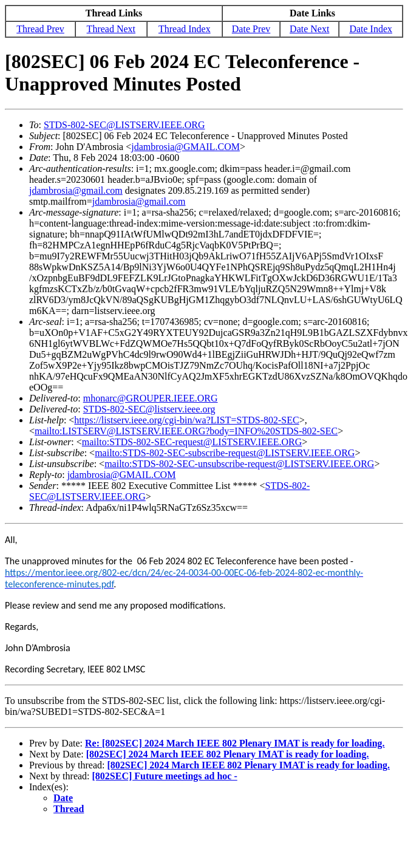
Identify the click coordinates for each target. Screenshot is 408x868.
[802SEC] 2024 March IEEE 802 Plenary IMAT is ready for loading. (228, 754)
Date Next (309, 29)
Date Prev (251, 29)
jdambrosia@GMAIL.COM (185, 147)
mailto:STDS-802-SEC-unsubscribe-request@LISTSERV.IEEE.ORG (239, 464)
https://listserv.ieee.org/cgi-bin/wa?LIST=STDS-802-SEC (186, 420)
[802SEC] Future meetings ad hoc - (165, 776)
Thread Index (185, 29)
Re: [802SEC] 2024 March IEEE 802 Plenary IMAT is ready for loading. (235, 743)
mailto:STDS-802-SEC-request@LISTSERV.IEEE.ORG (192, 442)
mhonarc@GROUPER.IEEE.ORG (151, 398)
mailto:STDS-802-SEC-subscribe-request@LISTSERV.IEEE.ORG (225, 453)
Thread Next (111, 29)
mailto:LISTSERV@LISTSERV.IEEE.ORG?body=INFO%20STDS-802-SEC (186, 431)
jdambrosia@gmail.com (76, 190)
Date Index (371, 29)
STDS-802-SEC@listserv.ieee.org (149, 409)
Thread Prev (40, 29)
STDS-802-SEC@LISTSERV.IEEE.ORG (124, 125)
